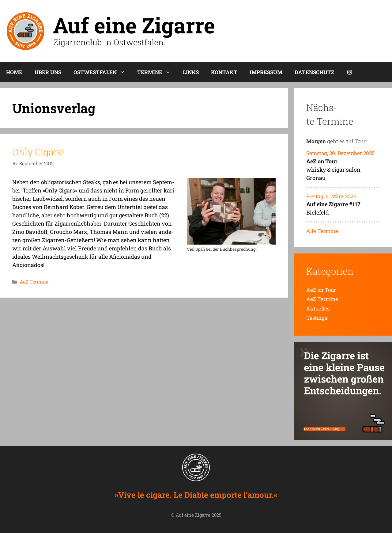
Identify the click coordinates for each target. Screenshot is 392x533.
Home (14, 72)
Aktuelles (318, 308)
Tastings (317, 318)
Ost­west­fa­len (102, 72)
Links (191, 72)
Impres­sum (266, 72)
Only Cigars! (38, 152)
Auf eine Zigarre (193, 515)
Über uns (48, 72)
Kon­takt (224, 72)
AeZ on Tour (321, 290)
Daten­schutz (314, 72)
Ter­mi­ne (157, 72)
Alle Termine (322, 231)
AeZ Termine (34, 282)
